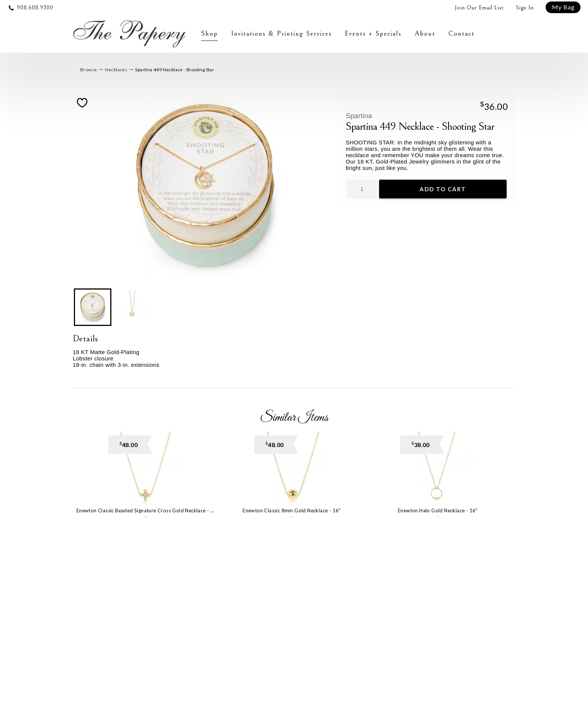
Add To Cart (443, 189)
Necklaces (116, 70)
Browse (88, 70)
